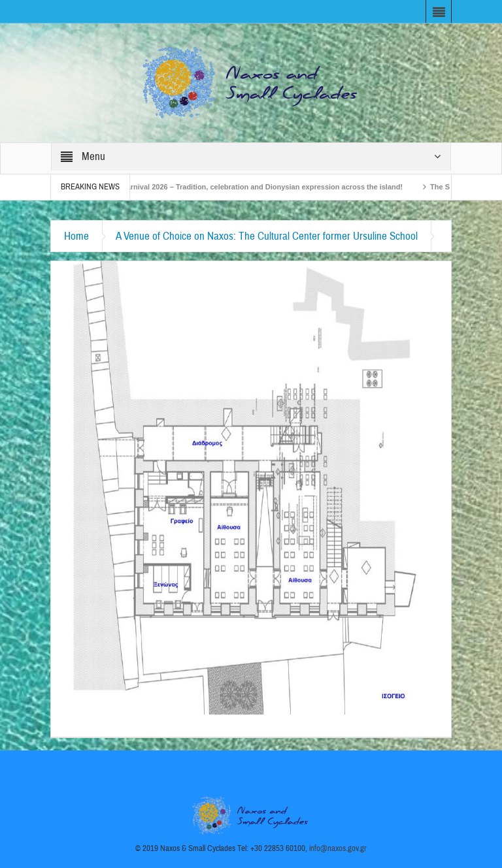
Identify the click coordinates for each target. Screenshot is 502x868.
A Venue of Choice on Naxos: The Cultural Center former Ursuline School (267, 236)
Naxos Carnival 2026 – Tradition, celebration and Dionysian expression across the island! (255, 187)
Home (76, 236)
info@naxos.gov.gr (338, 848)
